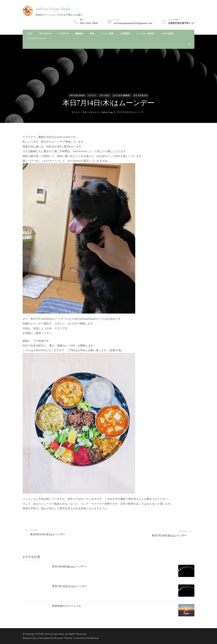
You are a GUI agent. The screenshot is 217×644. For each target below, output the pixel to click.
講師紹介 (79, 34)
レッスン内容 (107, 34)
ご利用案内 (125, 34)
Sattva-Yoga (77, 95)
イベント (92, 95)
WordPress (93, 638)
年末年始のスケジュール (67, 606)
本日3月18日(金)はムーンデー (69, 566)
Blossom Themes (63, 638)
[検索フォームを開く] (190, 44)
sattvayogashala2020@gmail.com (133, 23)
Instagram (45, 34)
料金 (92, 34)
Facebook (63, 34)
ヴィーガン (105, 95)
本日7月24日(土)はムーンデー (70, 586)
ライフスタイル (140, 95)
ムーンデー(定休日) (146, 34)
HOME (30, 34)
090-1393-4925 (89, 23)
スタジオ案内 (167, 34)
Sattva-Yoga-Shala (53, 9)
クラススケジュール (36, 38)
